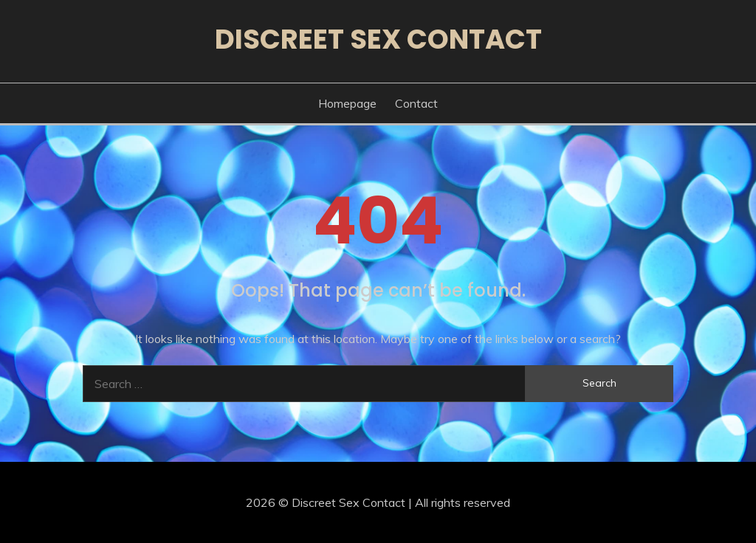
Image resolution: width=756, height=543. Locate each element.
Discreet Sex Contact (378, 39)
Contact (416, 103)
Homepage (347, 103)
